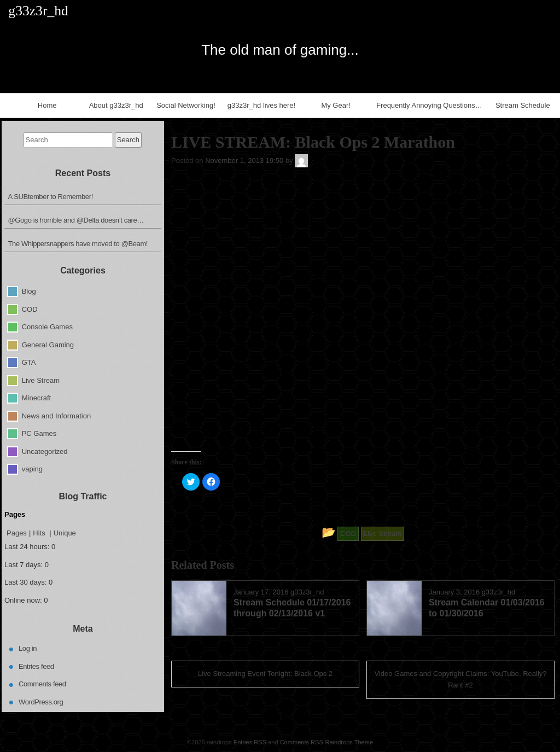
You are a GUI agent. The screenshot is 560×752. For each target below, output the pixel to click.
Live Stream (41, 380)
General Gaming (48, 344)
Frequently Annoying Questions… (429, 105)
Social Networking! (186, 105)
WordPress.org (41, 702)
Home (47, 105)
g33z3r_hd (307, 592)
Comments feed (42, 684)
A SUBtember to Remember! (51, 197)
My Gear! (336, 105)
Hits (40, 533)
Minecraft (36, 398)
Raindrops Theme (349, 742)
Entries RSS (250, 742)
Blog (29, 291)
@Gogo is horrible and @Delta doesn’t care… (76, 220)
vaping (32, 469)
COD (30, 309)
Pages (17, 533)
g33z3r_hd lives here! (261, 105)
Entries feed (36, 666)
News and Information (56, 415)
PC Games (39, 433)
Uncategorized (45, 451)
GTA (29, 362)
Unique (65, 533)
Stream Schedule (523, 105)
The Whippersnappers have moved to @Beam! (78, 244)
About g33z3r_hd (116, 105)
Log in (28, 648)
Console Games (47, 327)
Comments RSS (302, 742)
